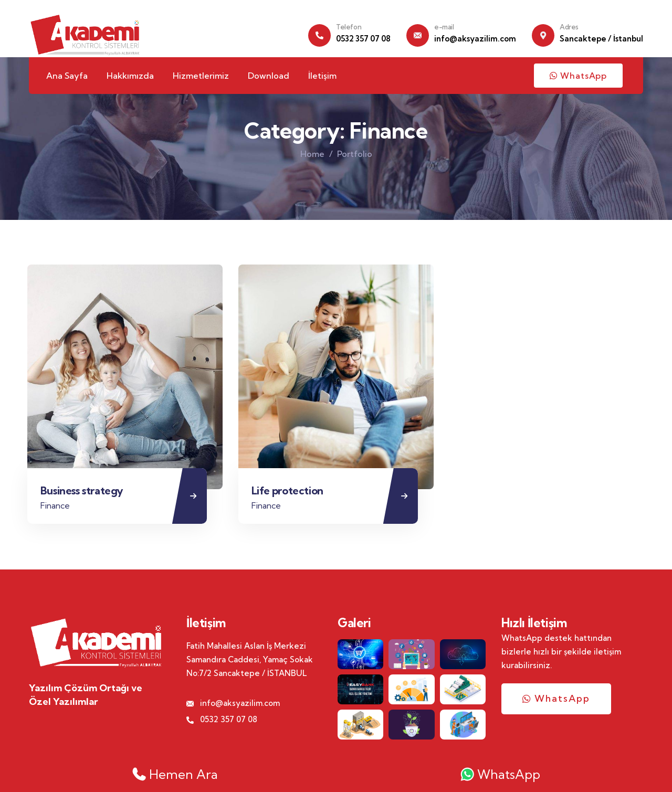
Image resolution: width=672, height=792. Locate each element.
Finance (58, 507)
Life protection (290, 493)
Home (312, 154)
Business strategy (85, 493)
